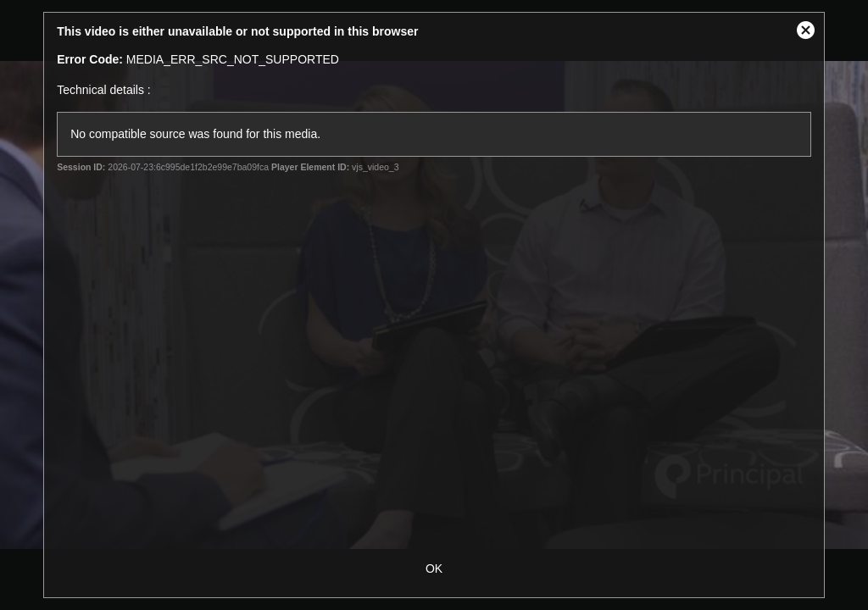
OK (434, 568)
